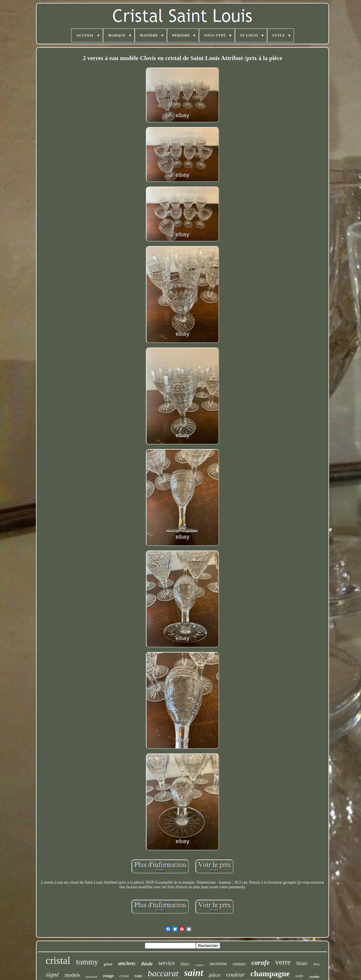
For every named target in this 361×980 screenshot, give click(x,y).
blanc (302, 963)
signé (52, 974)
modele (72, 975)
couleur (235, 975)
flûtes (185, 964)
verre (283, 962)
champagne (270, 974)
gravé (108, 964)
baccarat (163, 973)
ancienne (218, 963)
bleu (317, 964)
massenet (92, 977)
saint (194, 973)
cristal (58, 961)
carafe (261, 962)
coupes (199, 965)
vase (138, 976)
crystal (124, 976)
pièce (215, 975)
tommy (87, 962)
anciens (127, 963)
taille (300, 976)
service (167, 963)
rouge (108, 976)
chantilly (314, 977)
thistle (147, 964)
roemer (239, 964)
